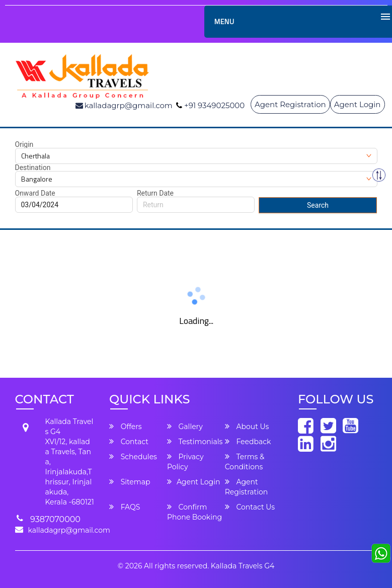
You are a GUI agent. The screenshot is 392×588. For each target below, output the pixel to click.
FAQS (125, 507)
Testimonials (195, 442)
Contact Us (250, 507)
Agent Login (358, 104)
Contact (129, 442)
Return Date (155, 193)
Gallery (185, 427)
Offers (126, 427)
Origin (24, 144)
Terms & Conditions (245, 462)
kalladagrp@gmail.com (69, 530)
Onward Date (35, 193)
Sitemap (130, 482)
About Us (247, 427)
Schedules (133, 457)
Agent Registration (290, 104)
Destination (33, 167)
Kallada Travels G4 (243, 566)
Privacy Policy (185, 462)
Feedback (248, 442)
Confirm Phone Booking (194, 512)
